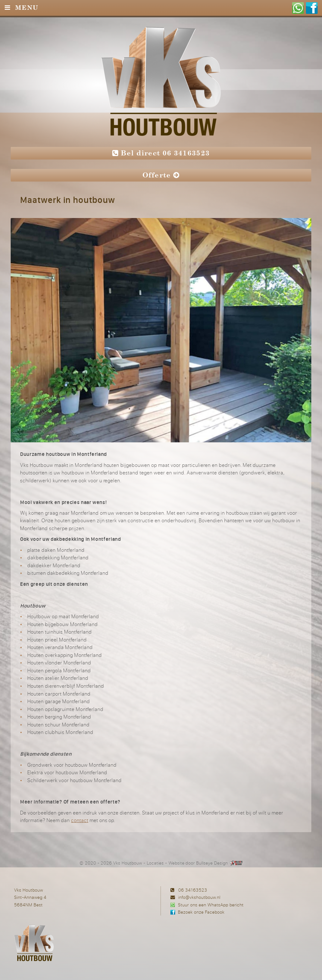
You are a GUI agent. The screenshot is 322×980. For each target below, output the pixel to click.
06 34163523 (193, 890)
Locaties (155, 863)
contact (80, 820)
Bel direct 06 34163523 (161, 153)
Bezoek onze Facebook (201, 912)
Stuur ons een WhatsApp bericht (211, 905)
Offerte (161, 175)
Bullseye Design (212, 863)
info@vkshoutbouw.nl (199, 897)
